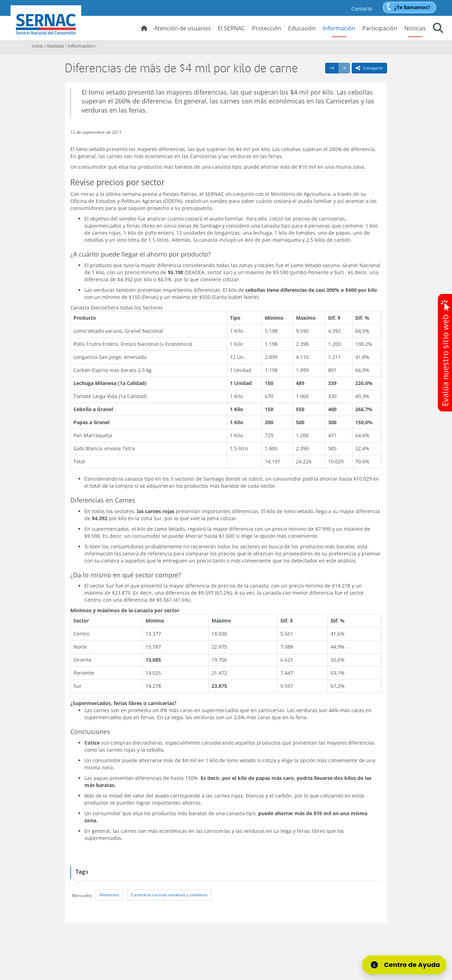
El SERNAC (231, 28)
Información (339, 28)
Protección (267, 28)
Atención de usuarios (183, 28)
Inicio (37, 46)
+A (334, 68)
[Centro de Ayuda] (404, 965)
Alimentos (109, 895)
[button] (438, 29)
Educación (302, 28)
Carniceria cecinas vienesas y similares (169, 895)
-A (346, 68)
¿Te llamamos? (412, 7)
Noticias (415, 28)
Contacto (362, 9)
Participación (380, 28)
